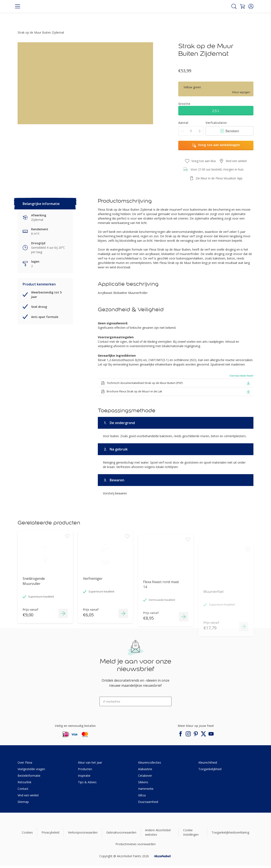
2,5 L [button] (216, 111)
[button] (251, 6)
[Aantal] (191, 131)
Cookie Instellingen (191, 832)
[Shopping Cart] (242, 6)
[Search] (234, 6)
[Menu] (18, 6)
